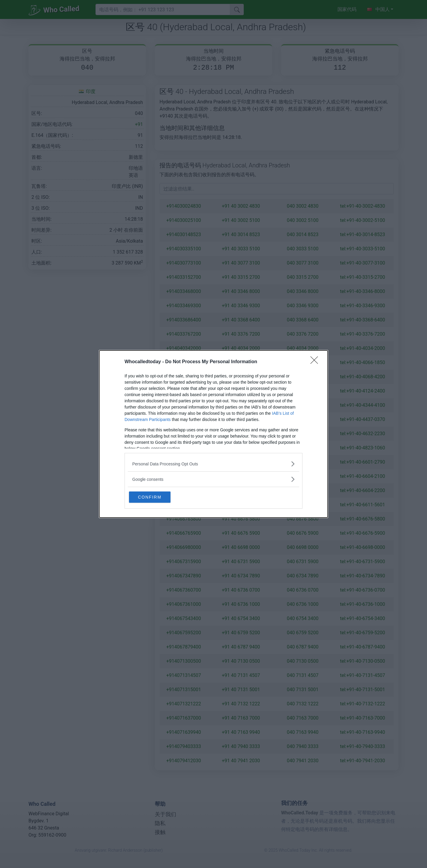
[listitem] (213, 463)
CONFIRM (158, 497)
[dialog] (213, 434)
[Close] (316, 361)
